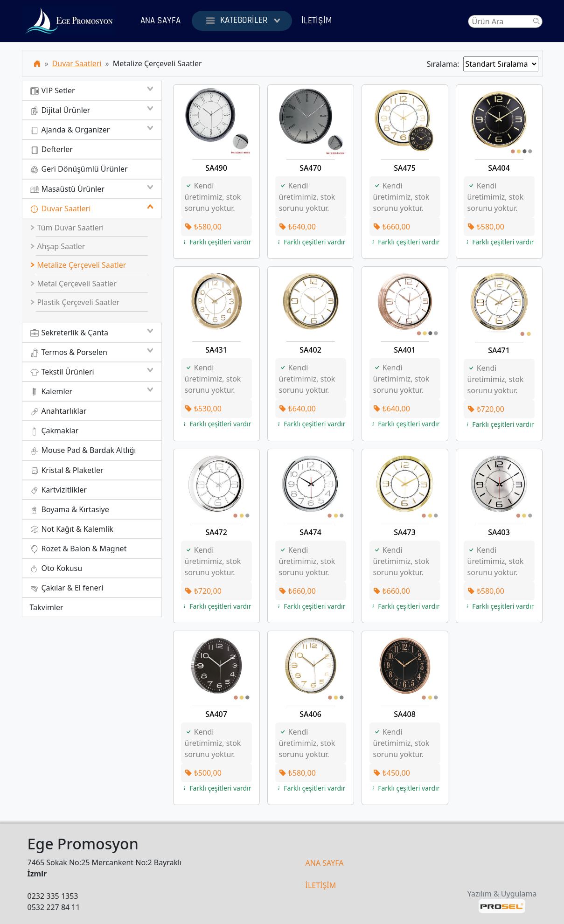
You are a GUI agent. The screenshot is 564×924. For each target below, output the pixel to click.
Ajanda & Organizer (92, 130)
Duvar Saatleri (77, 63)
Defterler (51, 149)
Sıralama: (445, 64)
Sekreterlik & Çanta (92, 333)
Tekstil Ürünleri (92, 372)
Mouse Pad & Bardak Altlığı (83, 450)
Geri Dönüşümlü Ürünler (79, 169)
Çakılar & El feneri (67, 588)
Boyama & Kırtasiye (70, 510)
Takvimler (47, 607)
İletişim (317, 21)
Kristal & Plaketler (67, 470)
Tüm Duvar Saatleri (67, 228)
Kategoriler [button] (242, 21)
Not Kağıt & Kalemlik (72, 529)
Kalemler (92, 391)
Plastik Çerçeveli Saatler (75, 302)
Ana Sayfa (160, 21)
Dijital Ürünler (92, 110)
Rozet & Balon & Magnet (78, 549)
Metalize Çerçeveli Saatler (78, 265)
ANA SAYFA (325, 863)
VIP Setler (92, 90)
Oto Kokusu (56, 568)
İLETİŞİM (321, 885)
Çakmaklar (54, 431)
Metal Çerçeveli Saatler (73, 284)
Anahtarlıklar (58, 411)
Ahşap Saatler (57, 246)
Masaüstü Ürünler (92, 189)
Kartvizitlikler (58, 490)
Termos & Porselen (92, 352)
